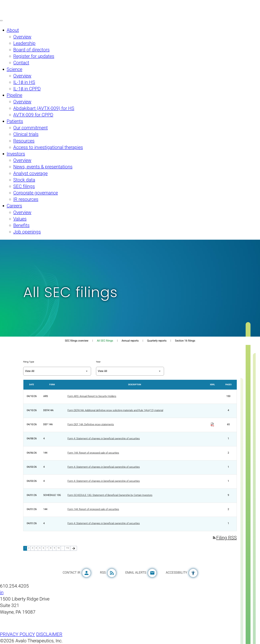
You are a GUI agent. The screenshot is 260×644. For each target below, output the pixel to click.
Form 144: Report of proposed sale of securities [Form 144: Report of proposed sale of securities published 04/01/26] (93, 509)
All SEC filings (105, 341)
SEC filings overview (77, 341)
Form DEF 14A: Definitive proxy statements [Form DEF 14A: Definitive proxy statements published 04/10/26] (91, 424)
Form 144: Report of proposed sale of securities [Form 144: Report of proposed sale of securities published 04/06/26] (93, 453)
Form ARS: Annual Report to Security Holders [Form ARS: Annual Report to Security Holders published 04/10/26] (92, 396)
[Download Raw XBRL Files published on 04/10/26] (212, 423)
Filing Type (29, 362)
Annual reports (130, 341)
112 (68, 548)
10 (59, 548)
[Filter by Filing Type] (57, 371)
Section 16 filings (185, 341)
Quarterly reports (157, 341)
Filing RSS (225, 538)
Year (98, 362)
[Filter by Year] (130, 371)
